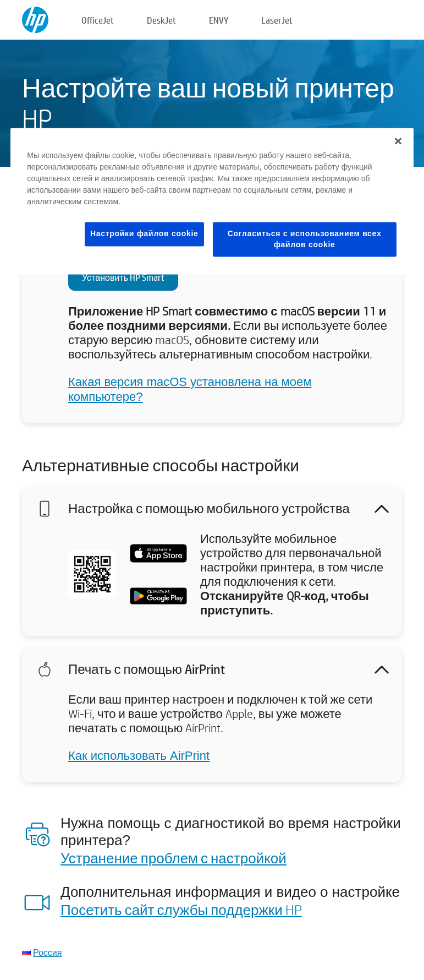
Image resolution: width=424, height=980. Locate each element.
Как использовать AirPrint (139, 756)
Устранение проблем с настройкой (174, 858)
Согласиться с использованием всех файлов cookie (305, 239)
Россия (47, 952)
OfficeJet (98, 20)
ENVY (219, 20)
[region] (212, 201)
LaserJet (277, 20)
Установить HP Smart (123, 277)
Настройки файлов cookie (144, 233)
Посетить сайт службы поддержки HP (181, 910)
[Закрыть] (398, 141)
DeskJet (161, 20)
